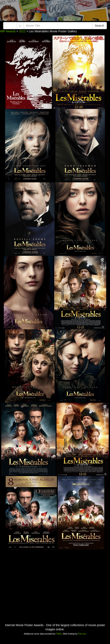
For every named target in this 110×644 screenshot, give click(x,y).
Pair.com (82, 634)
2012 (22, 31)
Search (99, 26)
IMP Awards (8, 31)
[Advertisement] (55, 12)
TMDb (59, 634)
